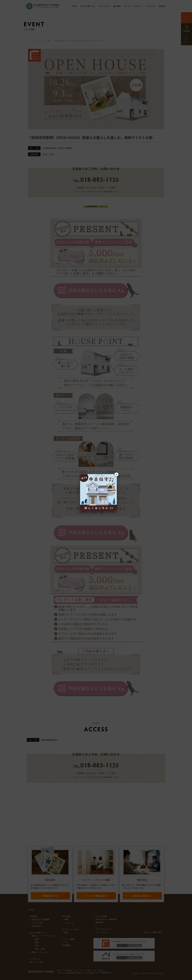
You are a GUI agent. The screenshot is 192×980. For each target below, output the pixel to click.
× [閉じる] (116, 474)
